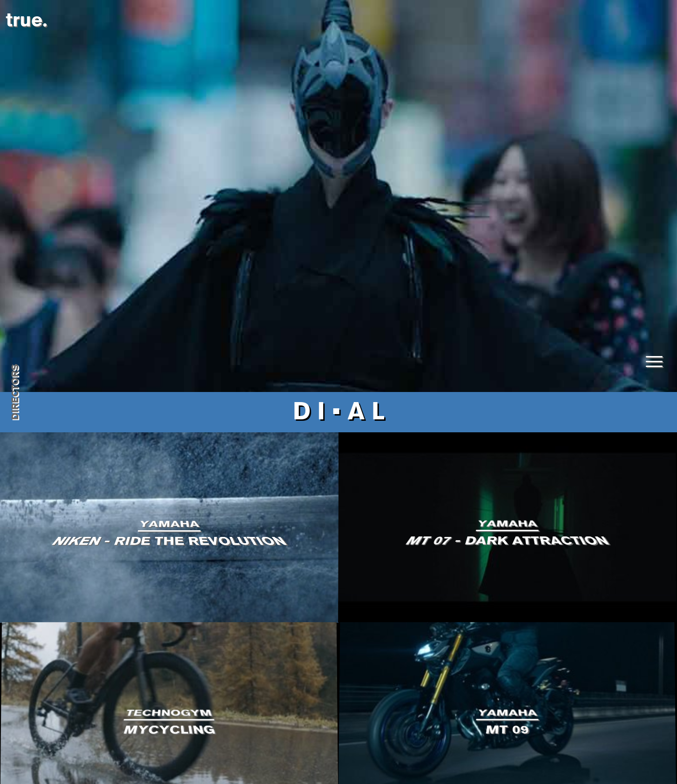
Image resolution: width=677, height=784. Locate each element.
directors (15, 392)
